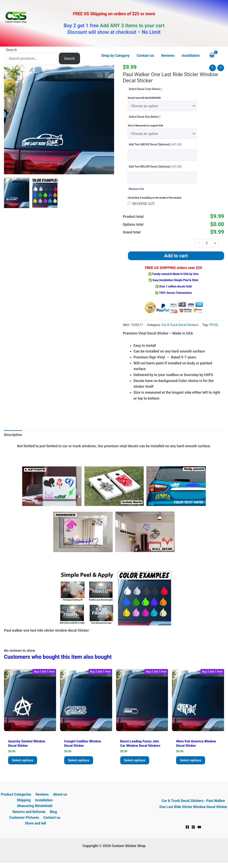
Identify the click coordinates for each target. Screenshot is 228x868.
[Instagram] (193, 830)
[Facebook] (187, 830)
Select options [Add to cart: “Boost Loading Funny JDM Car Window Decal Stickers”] (136, 763)
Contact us (52, 821)
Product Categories (16, 797)
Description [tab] (13, 436)
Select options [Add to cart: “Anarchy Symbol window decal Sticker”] (24, 763)
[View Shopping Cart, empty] (216, 56)
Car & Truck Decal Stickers (180, 326)
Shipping (24, 803)
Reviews (42, 797)
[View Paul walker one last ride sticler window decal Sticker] (17, 193)
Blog (53, 815)
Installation (44, 803)
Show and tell (36, 827)
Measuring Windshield (35, 809)
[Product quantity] (207, 244)
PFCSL (214, 326)
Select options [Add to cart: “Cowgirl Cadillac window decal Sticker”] (80, 763)
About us (59, 797)
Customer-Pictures (24, 821)
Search (11, 50)
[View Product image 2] (45, 193)
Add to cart (176, 257)
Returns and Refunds (29, 815)
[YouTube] (199, 830)
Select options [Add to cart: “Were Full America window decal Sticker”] (192, 763)
